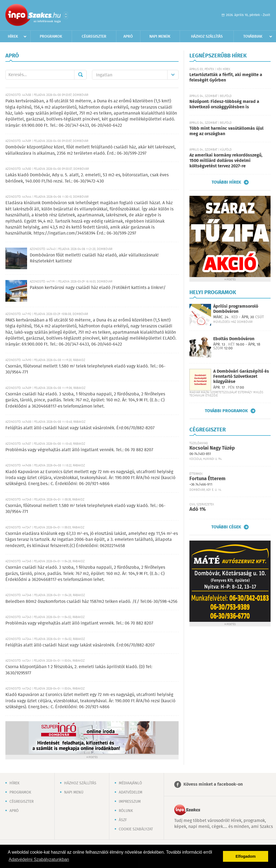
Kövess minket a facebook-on (213, 784)
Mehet (80, 75)
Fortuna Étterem (207, 479)
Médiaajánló (130, 783)
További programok (226, 411)
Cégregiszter (94, 37)
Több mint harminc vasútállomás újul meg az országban (226, 131)
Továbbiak (253, 37)
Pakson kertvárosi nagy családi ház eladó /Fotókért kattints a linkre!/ (98, 288)
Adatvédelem (131, 792)
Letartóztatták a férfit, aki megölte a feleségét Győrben (226, 78)
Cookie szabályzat (136, 829)
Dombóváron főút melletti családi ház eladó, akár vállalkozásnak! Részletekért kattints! (94, 258)
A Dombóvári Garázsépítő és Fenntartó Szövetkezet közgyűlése (241, 377)
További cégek (226, 527)
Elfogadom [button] (246, 856)
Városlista (66, 15)
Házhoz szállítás (207, 37)
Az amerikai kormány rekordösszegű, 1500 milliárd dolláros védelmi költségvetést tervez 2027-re (226, 161)
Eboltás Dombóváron (234, 339)
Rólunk (126, 811)
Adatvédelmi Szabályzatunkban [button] (39, 859)
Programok (51, 37)
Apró (128, 37)
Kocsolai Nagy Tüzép (212, 448)
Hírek (13, 37)
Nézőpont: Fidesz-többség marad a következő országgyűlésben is (224, 104)
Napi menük (160, 37)
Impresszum (130, 802)
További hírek (226, 182)
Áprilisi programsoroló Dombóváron (236, 309)
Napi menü (74, 792)
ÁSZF (123, 820)
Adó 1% (198, 509)
